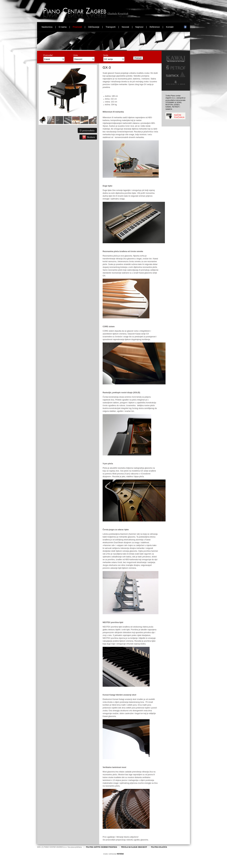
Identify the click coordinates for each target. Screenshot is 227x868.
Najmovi (139, 27)
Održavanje (94, 27)
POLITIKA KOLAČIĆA (159, 847)
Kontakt (170, 27)
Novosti (125, 27)
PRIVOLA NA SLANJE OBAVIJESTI (134, 847)
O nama (63, 27)
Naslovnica (47, 27)
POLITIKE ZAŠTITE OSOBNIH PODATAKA (102, 847)
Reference (155, 27)
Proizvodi (77, 27)
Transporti (111, 27)
